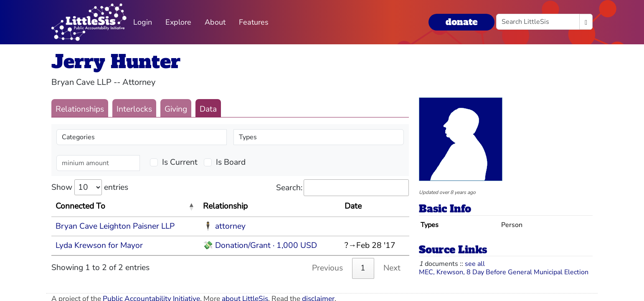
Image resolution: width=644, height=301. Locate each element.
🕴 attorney (224, 226)
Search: (342, 188)
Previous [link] (327, 268)
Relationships (80, 109)
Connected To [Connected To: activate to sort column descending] (80, 206)
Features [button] (254, 22)
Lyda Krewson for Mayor (99, 245)
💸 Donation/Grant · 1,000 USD (260, 245)
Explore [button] (178, 22)
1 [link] (363, 268)
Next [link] (392, 268)
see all (475, 264)
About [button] (215, 22)
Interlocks (134, 109)
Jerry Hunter (116, 62)
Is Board (231, 162)
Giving (176, 109)
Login (143, 22)
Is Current (180, 162)
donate (461, 22)
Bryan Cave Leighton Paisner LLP (115, 226)
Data (208, 109)
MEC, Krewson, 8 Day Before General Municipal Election (504, 272)
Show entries (90, 187)
